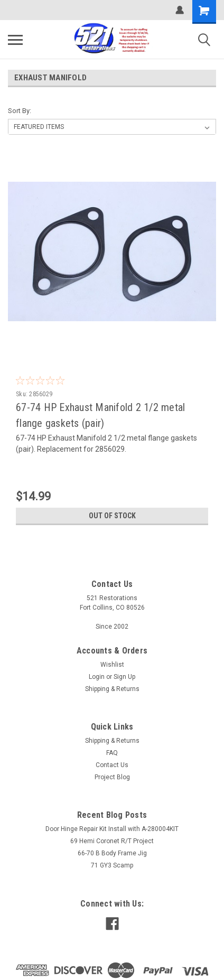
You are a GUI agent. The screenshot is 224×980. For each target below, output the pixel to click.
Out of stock (112, 516)
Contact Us (112, 765)
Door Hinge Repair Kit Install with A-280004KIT (112, 829)
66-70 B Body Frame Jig (112, 853)
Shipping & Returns (112, 689)
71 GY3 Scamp (112, 865)
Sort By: (20, 111)
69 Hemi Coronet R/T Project (112, 841)
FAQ (112, 753)
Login (97, 677)
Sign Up (124, 677)
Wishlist (112, 665)
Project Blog (112, 777)
